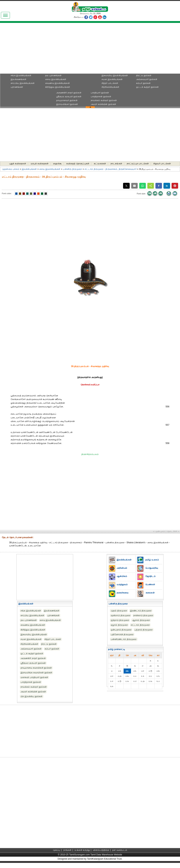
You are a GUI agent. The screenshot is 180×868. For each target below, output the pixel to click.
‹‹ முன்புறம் (159, 531)
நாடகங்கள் (116, 164)
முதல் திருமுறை (119, 611)
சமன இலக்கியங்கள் (112, 79)
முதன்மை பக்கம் (11, 169)
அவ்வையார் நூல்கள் (147, 79)
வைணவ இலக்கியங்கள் (57, 83)
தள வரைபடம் (120, 850)
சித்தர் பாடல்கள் (110, 83)
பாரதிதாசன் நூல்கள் (101, 97)
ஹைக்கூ (57, 164)
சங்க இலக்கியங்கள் (21, 75)
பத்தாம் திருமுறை (144, 630)
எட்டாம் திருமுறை (140, 625)
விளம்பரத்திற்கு (101, 850)
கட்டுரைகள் (100, 164)
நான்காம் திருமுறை (143, 615)
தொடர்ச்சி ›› (173, 531)
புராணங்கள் (17, 87)
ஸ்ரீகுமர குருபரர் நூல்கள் (69, 97)
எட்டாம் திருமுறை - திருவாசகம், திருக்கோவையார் (110, 169)
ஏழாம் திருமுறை (119, 625)
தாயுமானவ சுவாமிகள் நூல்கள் (36, 668)
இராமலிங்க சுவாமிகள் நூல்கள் (36, 673)
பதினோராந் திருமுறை (122, 634)
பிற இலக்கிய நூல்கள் (32, 696)
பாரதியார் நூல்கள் (100, 93)
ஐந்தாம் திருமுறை (120, 620)
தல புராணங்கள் (53, 75)
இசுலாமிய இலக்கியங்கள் (115, 75)
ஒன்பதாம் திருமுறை (121, 630)
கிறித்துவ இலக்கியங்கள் (58, 87)
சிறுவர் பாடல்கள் (162, 164)
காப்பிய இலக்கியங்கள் (23, 83)
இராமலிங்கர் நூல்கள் (67, 104)
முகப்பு (57, 850)
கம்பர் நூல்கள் (143, 83)
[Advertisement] (90, 49)
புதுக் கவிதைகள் (18, 164)
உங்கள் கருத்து (82, 850)
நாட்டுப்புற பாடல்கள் (138, 164)
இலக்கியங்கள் (29, 169)
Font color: (7, 193)
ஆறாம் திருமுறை (141, 620)
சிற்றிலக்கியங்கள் (110, 87)
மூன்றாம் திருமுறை (121, 615)
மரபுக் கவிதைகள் (40, 164)
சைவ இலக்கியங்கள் (56, 79)
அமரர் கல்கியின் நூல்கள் (103, 104)
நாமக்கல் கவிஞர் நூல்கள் (104, 100)
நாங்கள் (67, 850)
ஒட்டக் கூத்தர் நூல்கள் (147, 87)
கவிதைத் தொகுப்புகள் (78, 164)
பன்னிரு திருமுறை (72, 169)
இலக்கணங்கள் (18, 79)
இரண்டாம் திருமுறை (141, 611)
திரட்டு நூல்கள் (144, 75)
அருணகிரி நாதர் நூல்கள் (69, 93)
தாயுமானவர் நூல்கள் (67, 100)
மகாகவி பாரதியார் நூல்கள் (34, 677)
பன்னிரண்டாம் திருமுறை (124, 639)
